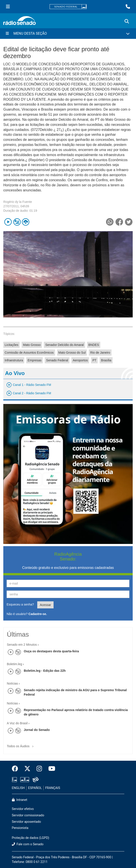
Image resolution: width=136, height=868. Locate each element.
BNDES (94, 345)
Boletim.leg (14, 664)
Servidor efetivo (23, 809)
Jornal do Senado (37, 730)
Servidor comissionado (28, 815)
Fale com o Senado (28, 844)
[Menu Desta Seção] (68, 34)
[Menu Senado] (8, 7)
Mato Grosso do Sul (72, 353)
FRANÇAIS (53, 788)
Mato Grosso (32, 345)
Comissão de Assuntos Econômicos (29, 353)
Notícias (12, 683)
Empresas (34, 360)
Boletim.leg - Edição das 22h (45, 671)
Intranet (20, 800)
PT (94, 360)
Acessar (46, 605)
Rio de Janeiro (100, 353)
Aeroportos (80, 360)
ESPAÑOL (35, 788)
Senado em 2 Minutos (22, 645)
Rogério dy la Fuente (18, 202)
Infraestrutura (14, 360)
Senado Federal (57, 360)
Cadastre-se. (38, 614)
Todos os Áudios (21, 745)
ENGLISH (18, 788)
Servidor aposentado (26, 822)
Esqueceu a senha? (20, 604)
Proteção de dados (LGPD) (31, 838)
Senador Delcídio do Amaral (64, 345)
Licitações (11, 345)
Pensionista (20, 828)
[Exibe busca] (127, 21)
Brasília (106, 360)
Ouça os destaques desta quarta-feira (51, 651)
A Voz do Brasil (17, 723)
